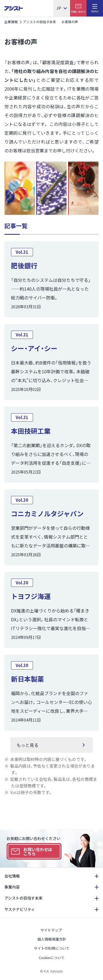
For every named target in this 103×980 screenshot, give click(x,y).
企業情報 (11, 22)
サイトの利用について (52, 948)
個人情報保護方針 (52, 939)
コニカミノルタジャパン (47, 513)
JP (59, 8)
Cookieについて (52, 958)
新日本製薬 (27, 679)
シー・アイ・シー (34, 348)
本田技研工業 (31, 431)
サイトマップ (51, 930)
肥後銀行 (24, 265)
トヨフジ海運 (31, 596)
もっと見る (27, 745)
